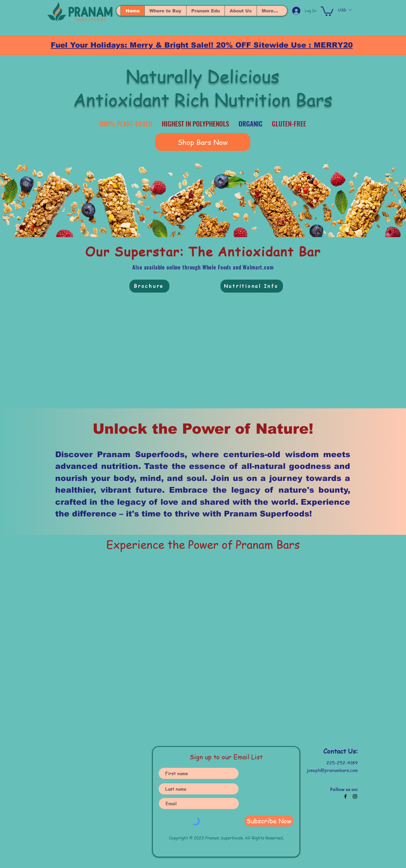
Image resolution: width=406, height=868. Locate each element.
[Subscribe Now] (269, 821)
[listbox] (345, 10)
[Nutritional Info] (252, 286)
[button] (327, 11)
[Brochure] (149, 286)
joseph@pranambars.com (332, 770)
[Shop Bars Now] (203, 142)
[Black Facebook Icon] (345, 796)
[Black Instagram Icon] (355, 796)
